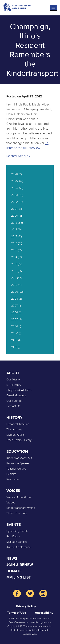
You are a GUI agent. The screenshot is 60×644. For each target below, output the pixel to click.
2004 (15, 326)
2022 (14, 202)
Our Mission (14, 379)
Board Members (16, 395)
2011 (14, 278)
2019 (14, 223)
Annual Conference (19, 547)
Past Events (14, 536)
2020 (15, 216)
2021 (14, 209)
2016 (14, 243)
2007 (14, 306)
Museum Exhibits (17, 542)
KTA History (14, 385)
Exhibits (11, 474)
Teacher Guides (16, 469)
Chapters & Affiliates (19, 390)
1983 (14, 347)
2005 (15, 319)
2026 (15, 174)
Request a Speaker (18, 463)
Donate (14, 571)
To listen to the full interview (27, 145)
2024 (14, 188)
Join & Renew (20, 565)
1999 (14, 340)
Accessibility (44, 613)
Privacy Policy (26, 606)
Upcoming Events (17, 531)
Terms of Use (17, 613)
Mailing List (19, 577)
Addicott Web (30, 634)
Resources (13, 479)
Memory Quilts (15, 435)
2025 (14, 181)
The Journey (14, 429)
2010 (14, 285)
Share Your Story (17, 513)
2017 (14, 236)
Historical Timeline (18, 424)
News (12, 558)
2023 (14, 195)
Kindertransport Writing (21, 508)
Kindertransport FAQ (19, 458)
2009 (15, 292)
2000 (15, 333)
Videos (11, 502)
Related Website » (18, 156)
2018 (14, 229)
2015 (14, 250)
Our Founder (14, 401)
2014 (14, 257)
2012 (14, 271)
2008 (15, 299)
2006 (15, 312)
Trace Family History (19, 440)
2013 (14, 264)
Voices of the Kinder (19, 497)
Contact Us (13, 406)
